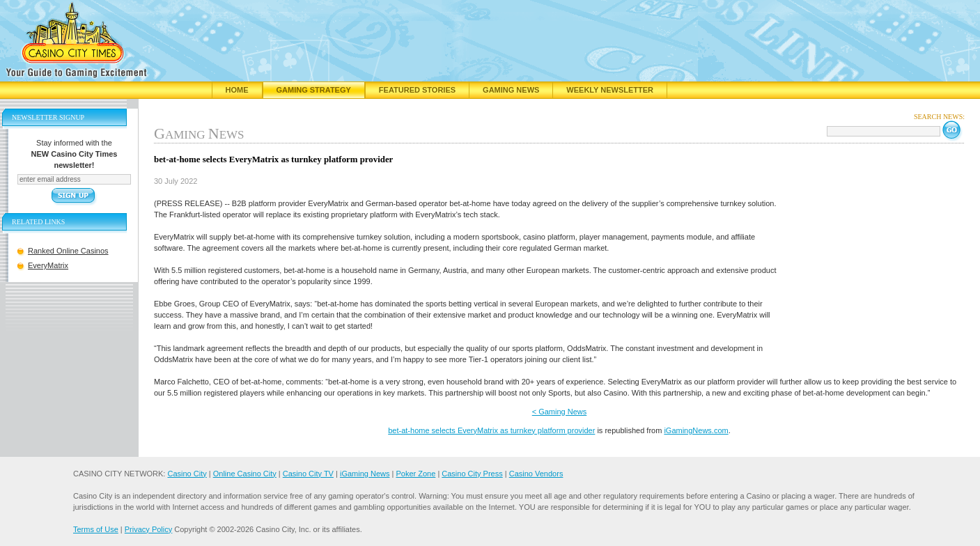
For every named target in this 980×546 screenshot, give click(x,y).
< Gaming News (560, 412)
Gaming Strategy (314, 90)
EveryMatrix (48, 265)
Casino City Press (472, 474)
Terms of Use (96, 529)
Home (237, 90)
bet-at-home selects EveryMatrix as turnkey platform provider (491, 430)
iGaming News (365, 474)
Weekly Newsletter (610, 90)
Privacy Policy (148, 529)
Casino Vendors (536, 474)
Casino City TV (308, 474)
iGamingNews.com (696, 430)
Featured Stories (417, 90)
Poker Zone (415, 474)
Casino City (187, 474)
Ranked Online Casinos (68, 251)
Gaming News (511, 90)
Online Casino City (245, 474)
